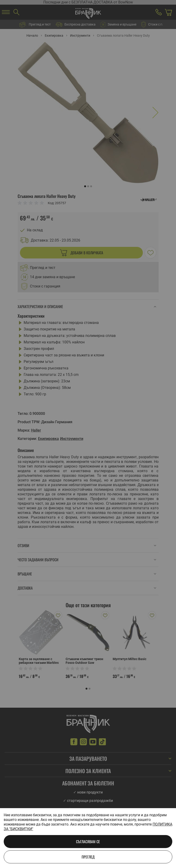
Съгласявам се (88, 842)
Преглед (88, 857)
